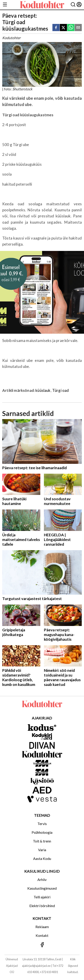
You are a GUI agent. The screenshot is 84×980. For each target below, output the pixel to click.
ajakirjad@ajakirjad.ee (36, 966)
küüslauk (43, 390)
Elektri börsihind (42, 906)
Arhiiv (42, 879)
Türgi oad (61, 390)
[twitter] (63, 28)
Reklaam (42, 927)
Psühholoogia (42, 832)
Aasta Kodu (42, 858)
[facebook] (56, 28)
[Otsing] (73, 5)
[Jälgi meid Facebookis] (42, 945)
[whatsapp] (71, 28)
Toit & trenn (42, 841)
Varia (42, 850)
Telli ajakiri (42, 897)
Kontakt (42, 935)
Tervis (42, 824)
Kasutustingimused (42, 888)
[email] (78, 28)
